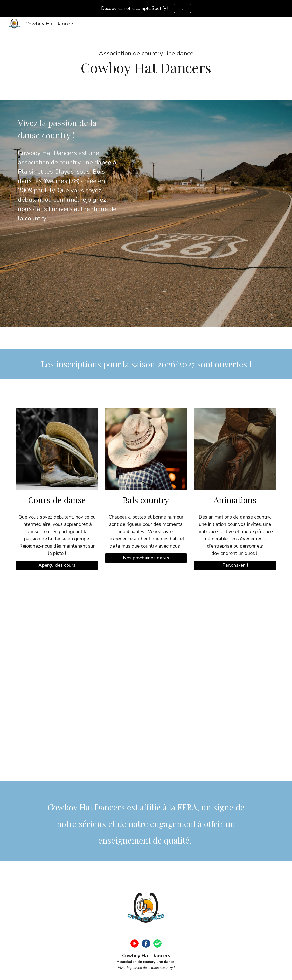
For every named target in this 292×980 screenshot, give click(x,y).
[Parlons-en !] (235, 565)
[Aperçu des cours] (57, 565)
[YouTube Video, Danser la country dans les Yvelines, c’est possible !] (146, 679)
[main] (146, 58)
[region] (146, 8)
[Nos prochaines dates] (146, 558)
